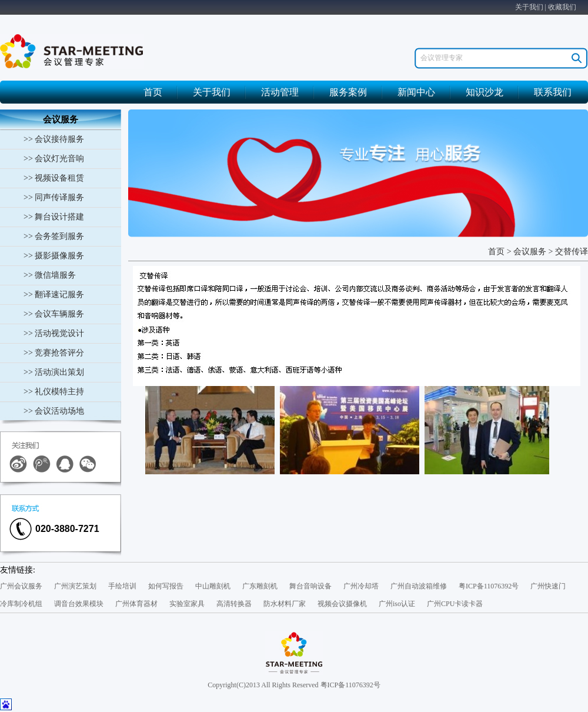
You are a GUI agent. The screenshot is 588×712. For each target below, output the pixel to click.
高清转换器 (234, 604)
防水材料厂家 (285, 604)
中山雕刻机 (213, 586)
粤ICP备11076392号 (489, 586)
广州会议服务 (21, 586)
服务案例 (348, 92)
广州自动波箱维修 (419, 586)
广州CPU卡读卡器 (455, 604)
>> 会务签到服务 (54, 236)
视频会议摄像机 (342, 604)
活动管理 (280, 92)
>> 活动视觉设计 (54, 333)
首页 (153, 92)
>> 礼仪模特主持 (54, 392)
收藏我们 (562, 7)
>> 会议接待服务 (54, 139)
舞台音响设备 (310, 586)
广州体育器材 (136, 604)
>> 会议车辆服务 (54, 314)
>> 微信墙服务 (50, 275)
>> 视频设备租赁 (54, 178)
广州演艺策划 (75, 586)
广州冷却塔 (361, 586)
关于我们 (529, 7)
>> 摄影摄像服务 (54, 256)
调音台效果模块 (79, 604)
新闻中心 (416, 92)
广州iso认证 (397, 604)
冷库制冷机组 (21, 604)
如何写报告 (166, 586)
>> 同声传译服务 (54, 197)
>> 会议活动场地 (54, 411)
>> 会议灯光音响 (54, 159)
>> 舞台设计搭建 (54, 217)
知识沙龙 (485, 92)
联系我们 (553, 92)
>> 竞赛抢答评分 (54, 353)
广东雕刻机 (260, 586)
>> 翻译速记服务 (54, 295)
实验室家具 (187, 604)
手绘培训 (122, 586)
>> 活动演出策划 (54, 372)
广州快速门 (548, 586)
